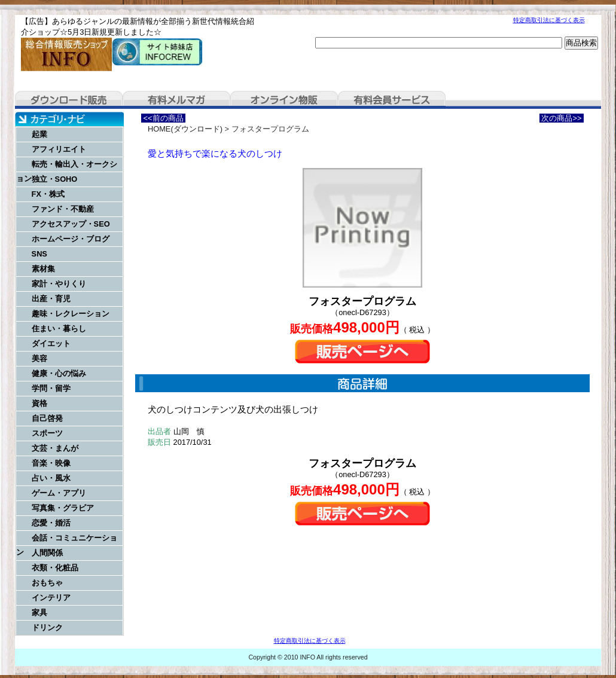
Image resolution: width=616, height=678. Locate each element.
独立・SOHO (55, 179)
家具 (39, 613)
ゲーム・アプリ (59, 493)
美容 (39, 358)
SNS (39, 254)
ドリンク (47, 627)
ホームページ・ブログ (71, 239)
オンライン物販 (284, 100)
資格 (39, 403)
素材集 (43, 269)
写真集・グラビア (63, 508)
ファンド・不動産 (63, 209)
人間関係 (47, 553)
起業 (39, 134)
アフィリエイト (59, 149)
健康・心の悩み (59, 373)
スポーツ (47, 433)
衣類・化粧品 (55, 568)
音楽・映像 (51, 463)
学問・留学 (51, 388)
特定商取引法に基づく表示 (549, 20)
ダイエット (51, 343)
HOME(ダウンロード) (185, 129)
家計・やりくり (59, 284)
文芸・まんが (55, 448)
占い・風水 (51, 478)
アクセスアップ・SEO (71, 224)
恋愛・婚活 (51, 523)
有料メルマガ (176, 100)
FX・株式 (48, 194)
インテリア (51, 598)
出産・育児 (51, 299)
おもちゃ (47, 583)
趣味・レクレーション (71, 314)
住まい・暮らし (59, 329)
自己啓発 (47, 418)
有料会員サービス (392, 100)
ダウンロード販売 (69, 100)
